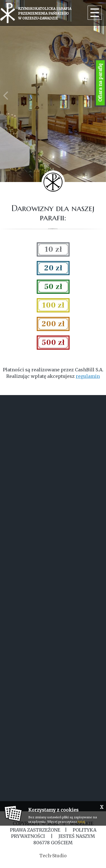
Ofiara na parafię (100, 83)
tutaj (81, 822)
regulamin (88, 376)
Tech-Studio (53, 856)
